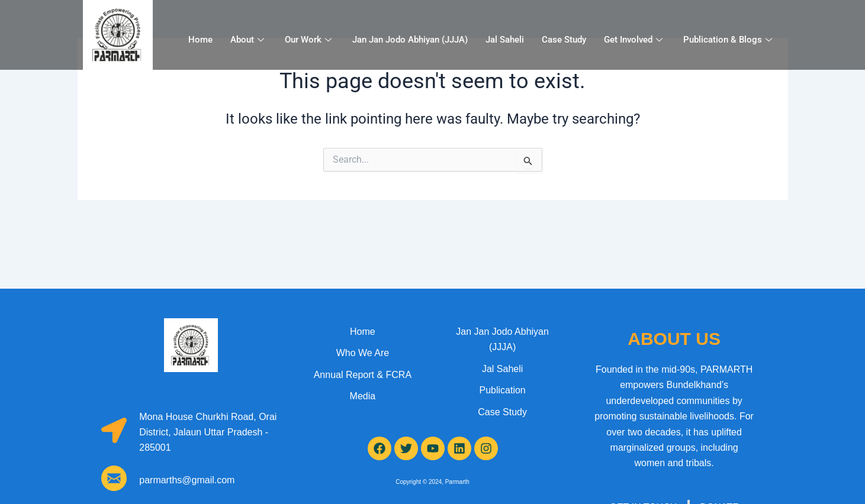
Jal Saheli (505, 40)
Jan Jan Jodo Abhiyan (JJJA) (410, 40)
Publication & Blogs (729, 40)
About (249, 40)
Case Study (564, 40)
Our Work (310, 40)
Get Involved (635, 40)
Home (200, 40)
